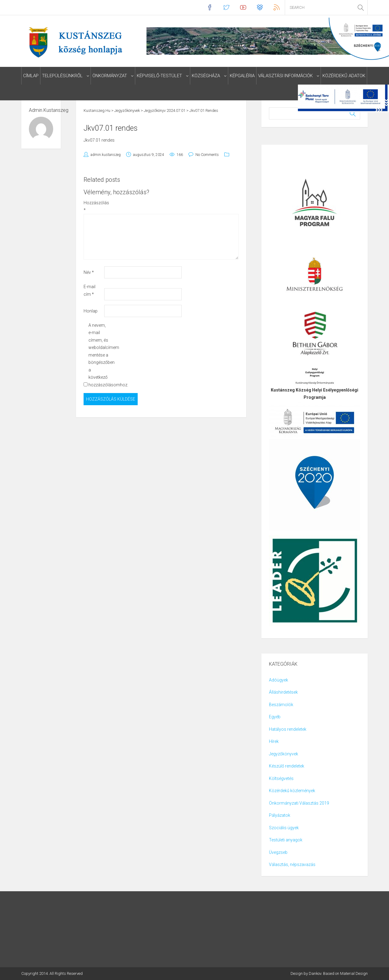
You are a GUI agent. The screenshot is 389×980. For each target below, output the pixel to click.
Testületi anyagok (286, 840)
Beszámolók (281, 705)
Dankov (315, 973)
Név (89, 272)
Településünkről (62, 76)
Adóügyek (279, 680)
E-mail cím (90, 290)
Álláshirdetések (283, 692)
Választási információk (285, 76)
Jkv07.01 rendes (99, 140)
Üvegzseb (278, 852)
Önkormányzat (110, 76)
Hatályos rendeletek (288, 729)
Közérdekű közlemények (292, 791)
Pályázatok (280, 815)
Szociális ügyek (284, 828)
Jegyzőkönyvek (284, 754)
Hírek (274, 741)
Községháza (206, 76)
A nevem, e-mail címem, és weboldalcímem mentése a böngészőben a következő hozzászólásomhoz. (98, 355)
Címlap (31, 76)
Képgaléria (242, 76)
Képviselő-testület (159, 76)
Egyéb (275, 717)
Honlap (91, 311)
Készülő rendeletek (287, 766)
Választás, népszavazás (292, 864)
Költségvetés (281, 778)
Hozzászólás (93, 207)
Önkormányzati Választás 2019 (299, 803)
